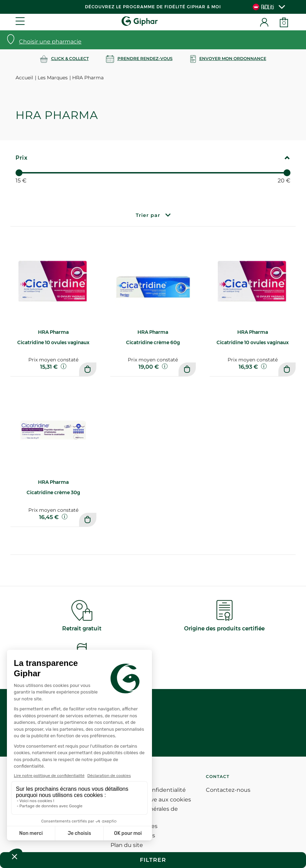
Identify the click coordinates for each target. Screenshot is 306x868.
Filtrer (153, 860)
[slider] (19, 173)
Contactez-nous (228, 790)
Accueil (24, 78)
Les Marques (53, 78)
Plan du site (127, 845)
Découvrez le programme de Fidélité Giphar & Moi (153, 7)
